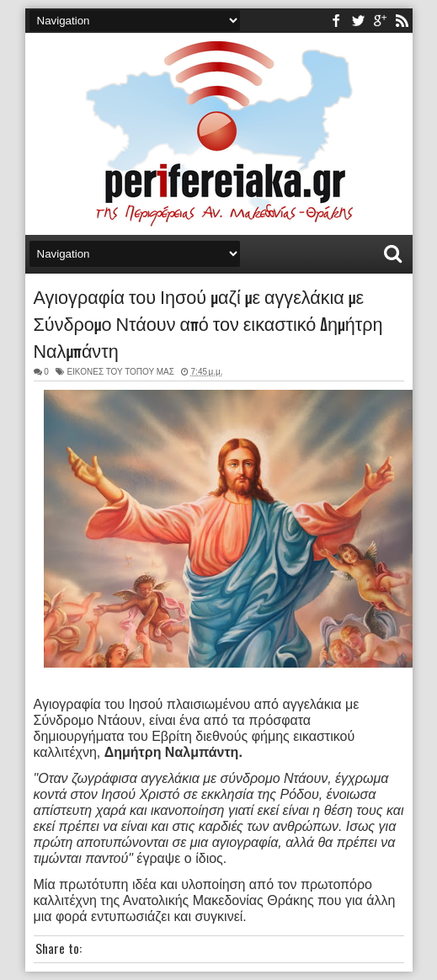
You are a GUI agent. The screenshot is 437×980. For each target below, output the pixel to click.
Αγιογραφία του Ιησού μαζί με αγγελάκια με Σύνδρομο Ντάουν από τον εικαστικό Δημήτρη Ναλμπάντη (208, 322)
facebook (336, 21)
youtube (380, 21)
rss (402, 21)
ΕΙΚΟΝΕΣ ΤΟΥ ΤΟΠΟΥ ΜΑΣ (120, 372)
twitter (358, 21)
